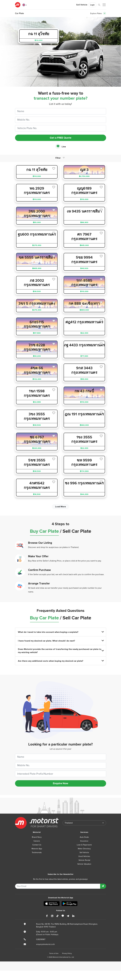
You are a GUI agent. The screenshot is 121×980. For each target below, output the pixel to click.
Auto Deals (84, 837)
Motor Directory (84, 849)
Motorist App (37, 849)
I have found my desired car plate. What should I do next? (61, 641)
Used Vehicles (84, 856)
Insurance (84, 841)
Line (61, 146)
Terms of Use (54, 953)
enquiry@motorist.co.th (45, 944)
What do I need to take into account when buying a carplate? (61, 632)
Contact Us (37, 845)
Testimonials (37, 852)
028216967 (41, 939)
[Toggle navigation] (105, 13)
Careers (37, 841)
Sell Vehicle (82, 5)
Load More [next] (60, 507)
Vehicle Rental (84, 860)
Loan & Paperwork (84, 845)
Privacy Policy (67, 953)
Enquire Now (60, 783)
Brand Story (37, 837)
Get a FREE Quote (61, 138)
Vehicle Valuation (84, 864)
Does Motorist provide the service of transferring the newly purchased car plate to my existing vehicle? (61, 651)
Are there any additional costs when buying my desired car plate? (61, 661)
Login (92, 5)
